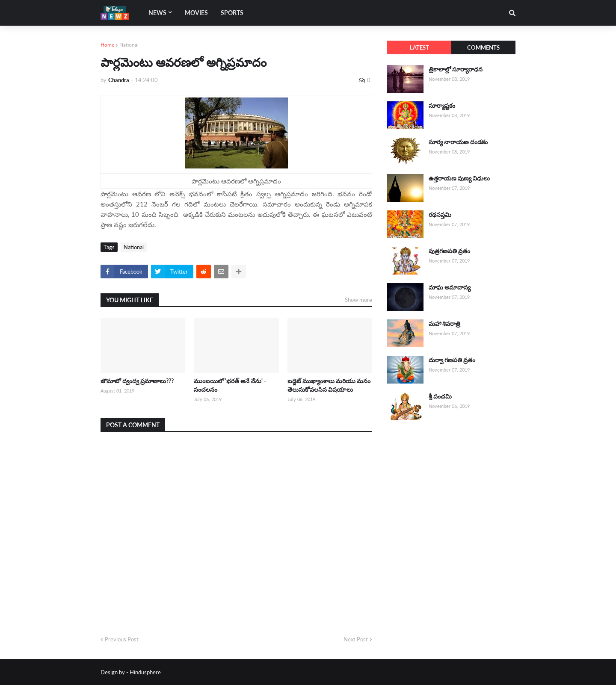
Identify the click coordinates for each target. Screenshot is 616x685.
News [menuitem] (157, 13)
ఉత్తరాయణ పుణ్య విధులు (459, 178)
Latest (419, 47)
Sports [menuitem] (232, 13)
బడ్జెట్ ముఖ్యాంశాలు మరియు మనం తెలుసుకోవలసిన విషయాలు (329, 385)
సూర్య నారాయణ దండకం (458, 142)
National (129, 45)
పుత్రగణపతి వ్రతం (449, 251)
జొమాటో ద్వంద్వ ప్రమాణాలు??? (137, 381)
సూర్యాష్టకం (442, 105)
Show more (358, 300)
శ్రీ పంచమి (440, 396)
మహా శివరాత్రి (444, 323)
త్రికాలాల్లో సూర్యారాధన (456, 69)
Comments (483, 47)
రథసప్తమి (440, 214)
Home (107, 45)
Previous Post (122, 639)
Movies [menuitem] (196, 13)
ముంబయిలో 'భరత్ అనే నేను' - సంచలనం (230, 385)
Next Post (356, 639)
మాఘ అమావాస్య (450, 287)
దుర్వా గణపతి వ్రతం (452, 360)
